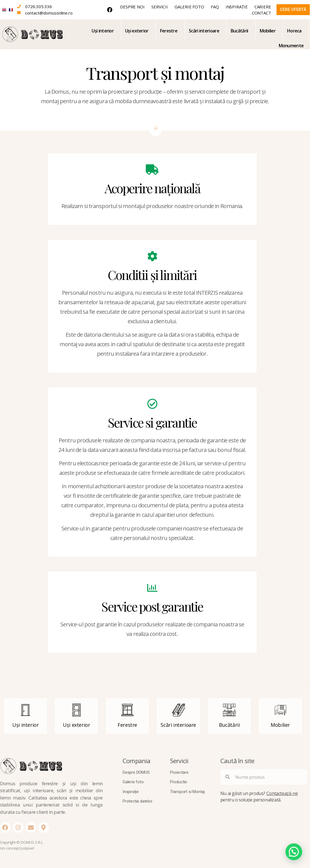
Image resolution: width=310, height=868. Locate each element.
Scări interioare (204, 31)
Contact (262, 13)
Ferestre (169, 31)
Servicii (160, 7)
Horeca (294, 31)
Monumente (291, 46)
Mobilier (268, 31)
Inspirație (237, 7)
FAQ (215, 7)
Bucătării (239, 31)
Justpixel (27, 848)
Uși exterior (137, 31)
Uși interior (103, 31)
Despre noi (132, 7)
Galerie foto (189, 7)
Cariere (263, 7)
